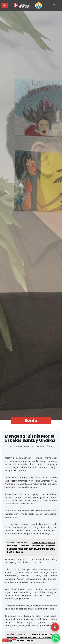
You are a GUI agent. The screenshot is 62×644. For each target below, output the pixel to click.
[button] (55, 627)
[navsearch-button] (54, 6)
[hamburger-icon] (5, 6)
